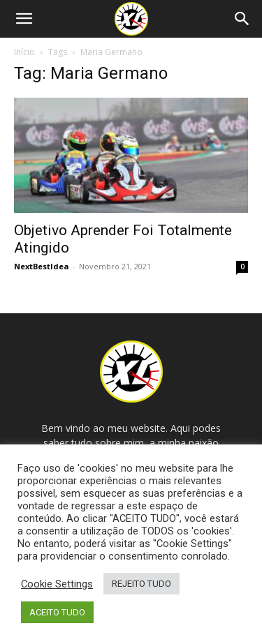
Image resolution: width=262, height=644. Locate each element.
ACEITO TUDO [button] (57, 612)
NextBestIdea (42, 266)
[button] (24, 19)
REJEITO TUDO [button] (141, 584)
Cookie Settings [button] (57, 584)
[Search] (242, 19)
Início (24, 52)
